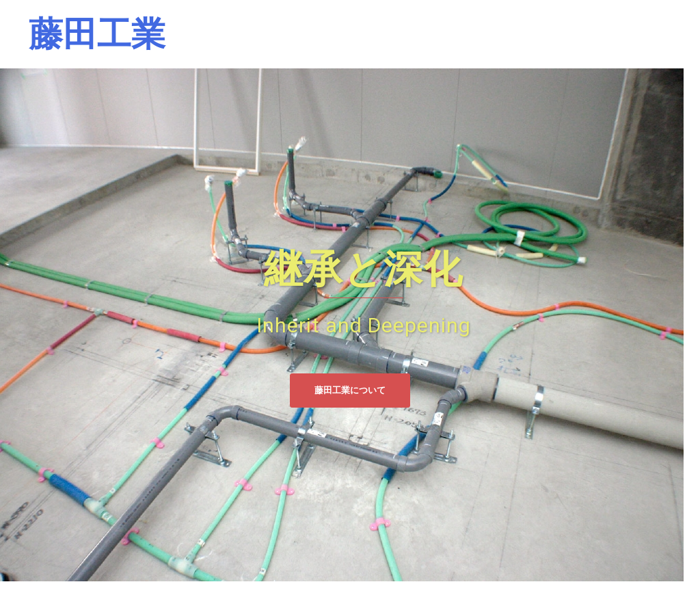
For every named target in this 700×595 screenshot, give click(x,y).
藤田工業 (97, 34)
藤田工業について (350, 390)
